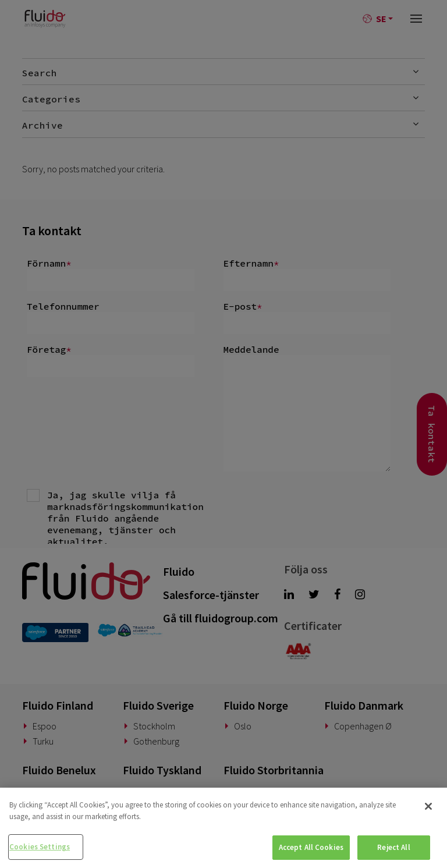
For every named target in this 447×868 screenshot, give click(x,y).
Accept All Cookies (311, 847)
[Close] (428, 806)
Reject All (393, 847)
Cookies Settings (40, 847)
